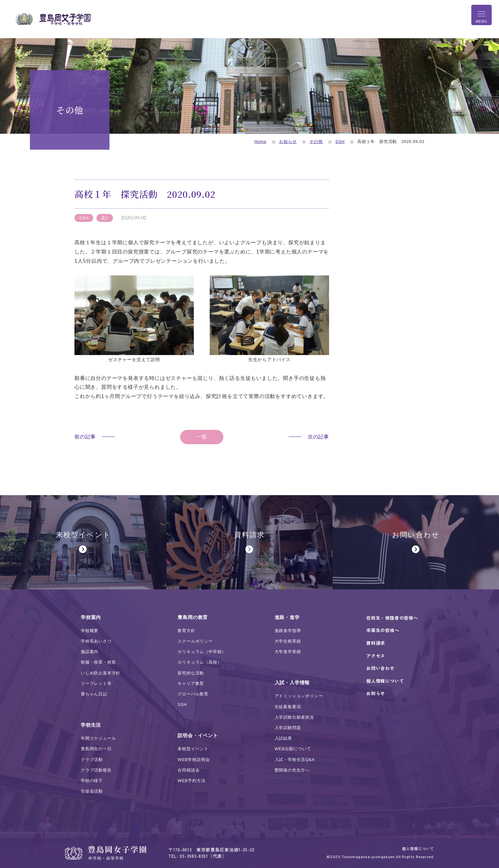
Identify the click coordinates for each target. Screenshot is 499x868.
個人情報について (418, 848)
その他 (316, 142)
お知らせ (288, 142)
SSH (340, 142)
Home (260, 142)
